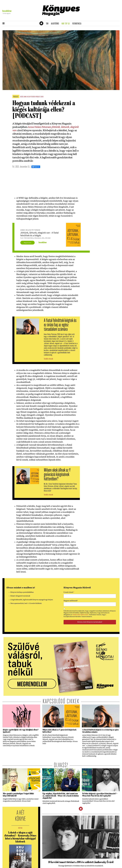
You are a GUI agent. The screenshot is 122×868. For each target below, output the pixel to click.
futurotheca (77, 24)
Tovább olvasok (48, 359)
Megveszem (27, 243)
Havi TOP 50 (66, 24)
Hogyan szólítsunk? (71, 601)
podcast (38, 97)
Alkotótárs (56, 24)
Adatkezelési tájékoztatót (80, 615)
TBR (48, 24)
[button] (4, 23)
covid (42, 97)
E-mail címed (69, 593)
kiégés (22, 97)
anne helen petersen (30, 97)
